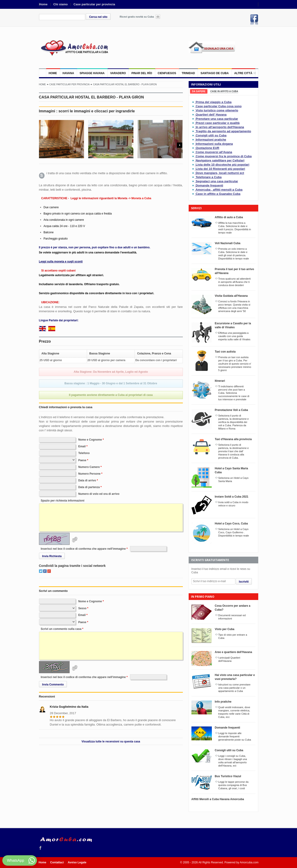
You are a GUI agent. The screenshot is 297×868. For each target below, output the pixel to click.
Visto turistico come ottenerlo (217, 110)
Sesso (82, 608)
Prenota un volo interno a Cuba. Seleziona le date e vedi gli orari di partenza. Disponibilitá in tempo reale (234, 254)
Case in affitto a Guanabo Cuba (218, 194)
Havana (68, 73)
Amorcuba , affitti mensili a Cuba (219, 190)
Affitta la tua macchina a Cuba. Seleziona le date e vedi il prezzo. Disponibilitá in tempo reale (235, 228)
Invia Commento (53, 685)
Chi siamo (61, 4)
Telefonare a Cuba (209, 177)
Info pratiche (223, 702)
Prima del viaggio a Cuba (214, 102)
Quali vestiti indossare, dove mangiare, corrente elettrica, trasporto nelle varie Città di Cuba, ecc (234, 712)
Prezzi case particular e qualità (218, 123)
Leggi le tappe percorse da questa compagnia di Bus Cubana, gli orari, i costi (233, 785)
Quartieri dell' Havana (211, 115)
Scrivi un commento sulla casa (61, 629)
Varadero (118, 73)
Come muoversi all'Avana (214, 152)
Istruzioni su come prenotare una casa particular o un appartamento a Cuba (234, 688)
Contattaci (57, 862)
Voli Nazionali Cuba (228, 243)
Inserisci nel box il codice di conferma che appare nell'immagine (83, 549)
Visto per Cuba (225, 629)
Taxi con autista (225, 352)
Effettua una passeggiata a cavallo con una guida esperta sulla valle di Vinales (234, 336)
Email (82, 446)
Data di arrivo (87, 480)
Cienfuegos (167, 73)
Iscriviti (244, 582)
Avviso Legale (77, 862)
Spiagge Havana (92, 73)
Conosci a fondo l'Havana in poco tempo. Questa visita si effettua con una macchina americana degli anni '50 (234, 306)
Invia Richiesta (52, 556)
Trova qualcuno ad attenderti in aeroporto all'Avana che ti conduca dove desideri (235, 282)
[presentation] (199, 91)
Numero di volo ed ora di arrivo (99, 494)
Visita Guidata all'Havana (231, 296)
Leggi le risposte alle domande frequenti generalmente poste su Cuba (235, 736)
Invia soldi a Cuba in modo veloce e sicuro (233, 504)
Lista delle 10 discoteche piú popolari (222, 165)
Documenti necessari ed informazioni (232, 617)
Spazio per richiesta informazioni (63, 501)
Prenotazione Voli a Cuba (231, 410)
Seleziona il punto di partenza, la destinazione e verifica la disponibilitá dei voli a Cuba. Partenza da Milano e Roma (234, 422)
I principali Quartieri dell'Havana (229, 659)
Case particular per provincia (94, 4)
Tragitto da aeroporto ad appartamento (223, 131)
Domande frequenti (209, 185)
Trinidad (188, 73)
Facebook (254, 20)
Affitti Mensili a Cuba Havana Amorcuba (218, 799)
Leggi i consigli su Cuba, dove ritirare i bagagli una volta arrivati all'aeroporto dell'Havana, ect (233, 761)
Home (43, 4)
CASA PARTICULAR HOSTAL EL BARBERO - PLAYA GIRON (125, 84)
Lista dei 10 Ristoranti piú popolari (220, 169)
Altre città (243, 73)
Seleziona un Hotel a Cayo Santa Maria (233, 480)
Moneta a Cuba (141, 198)
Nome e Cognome (90, 440)
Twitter (41, 571)
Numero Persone (89, 474)
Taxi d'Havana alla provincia (233, 439)
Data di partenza (89, 487)
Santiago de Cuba (215, 73)
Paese (82, 460)
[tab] (199, 91)
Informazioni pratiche (211, 140)
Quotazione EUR (207, 148)
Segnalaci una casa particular (217, 181)
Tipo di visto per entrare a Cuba (233, 636)
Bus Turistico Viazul (228, 776)
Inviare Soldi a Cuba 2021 (232, 497)
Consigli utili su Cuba (211, 135)
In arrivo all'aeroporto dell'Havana (220, 127)
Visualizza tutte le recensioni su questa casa (111, 742)
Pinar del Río (142, 73)
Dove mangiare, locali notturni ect (220, 173)
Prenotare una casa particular (217, 119)
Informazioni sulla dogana (214, 144)
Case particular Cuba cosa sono (219, 106)
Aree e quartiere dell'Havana (234, 652)
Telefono (84, 453)
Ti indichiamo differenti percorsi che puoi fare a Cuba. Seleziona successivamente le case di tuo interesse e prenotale (234, 393)
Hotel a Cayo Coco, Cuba (231, 524)
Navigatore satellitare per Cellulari (220, 160)
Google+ (49, 571)
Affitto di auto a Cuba (229, 217)
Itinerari (220, 381)
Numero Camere (89, 467)
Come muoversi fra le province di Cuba (224, 156)
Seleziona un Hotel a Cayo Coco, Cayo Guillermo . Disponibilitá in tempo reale (234, 532)
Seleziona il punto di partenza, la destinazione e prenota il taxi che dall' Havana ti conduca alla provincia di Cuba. (234, 451)
